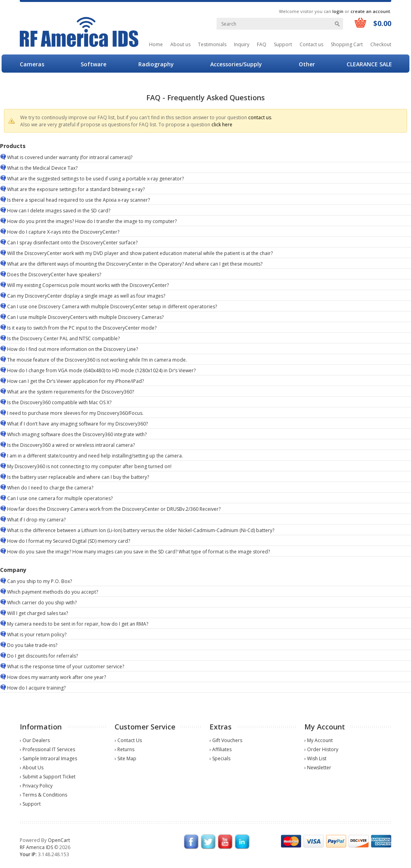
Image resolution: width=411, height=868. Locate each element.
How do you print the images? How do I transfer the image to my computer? (92, 221)
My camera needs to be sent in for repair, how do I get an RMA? (78, 624)
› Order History (321, 749)
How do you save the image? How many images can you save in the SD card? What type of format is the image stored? (139, 552)
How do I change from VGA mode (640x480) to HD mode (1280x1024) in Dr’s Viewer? (101, 370)
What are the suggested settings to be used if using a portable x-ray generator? (95, 179)
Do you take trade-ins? (32, 645)
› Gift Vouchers (226, 740)
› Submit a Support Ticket (48, 777)
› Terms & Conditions (43, 795)
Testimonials (212, 44)
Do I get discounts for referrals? (42, 656)
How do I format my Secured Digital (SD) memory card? (69, 541)
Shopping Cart (347, 44)
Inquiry (242, 44)
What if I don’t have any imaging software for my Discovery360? (77, 424)
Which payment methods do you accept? (53, 592)
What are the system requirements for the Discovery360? (71, 392)
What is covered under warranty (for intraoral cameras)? (70, 157)
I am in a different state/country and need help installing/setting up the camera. (95, 456)
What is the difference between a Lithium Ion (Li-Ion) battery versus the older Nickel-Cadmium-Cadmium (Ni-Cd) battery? (141, 530)
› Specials (220, 758)
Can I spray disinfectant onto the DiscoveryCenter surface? (72, 243)
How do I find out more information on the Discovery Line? (73, 349)
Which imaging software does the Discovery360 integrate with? (77, 434)
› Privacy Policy (36, 786)
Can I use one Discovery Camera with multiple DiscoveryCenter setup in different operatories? (112, 307)
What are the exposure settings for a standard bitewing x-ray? (76, 189)
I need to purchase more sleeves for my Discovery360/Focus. (75, 413)
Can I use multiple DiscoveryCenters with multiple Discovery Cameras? (85, 317)
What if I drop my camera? (36, 520)
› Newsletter (318, 768)
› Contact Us (128, 740)
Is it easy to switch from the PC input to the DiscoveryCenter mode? (82, 328)
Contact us (311, 44)
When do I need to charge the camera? (50, 488)
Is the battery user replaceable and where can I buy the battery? (78, 477)
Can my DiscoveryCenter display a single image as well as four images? (86, 296)
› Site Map (125, 758)
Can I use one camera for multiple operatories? (60, 498)
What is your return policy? (37, 635)
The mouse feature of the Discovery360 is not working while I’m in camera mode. (97, 360)
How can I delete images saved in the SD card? (59, 211)
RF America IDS (36, 847)
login (338, 11)
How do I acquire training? (36, 688)
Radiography (156, 64)
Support (283, 44)
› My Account (319, 740)
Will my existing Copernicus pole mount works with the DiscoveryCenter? (88, 285)
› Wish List (315, 758)
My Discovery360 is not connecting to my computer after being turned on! (89, 466)
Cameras (32, 64)
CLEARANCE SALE (369, 64)
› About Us (32, 768)
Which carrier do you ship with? (42, 603)
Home (156, 44)
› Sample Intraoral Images (48, 758)
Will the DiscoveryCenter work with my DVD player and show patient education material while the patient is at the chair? (140, 253)
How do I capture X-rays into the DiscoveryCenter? (63, 232)
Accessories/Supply (236, 64)
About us (180, 44)
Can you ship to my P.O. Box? (40, 581)
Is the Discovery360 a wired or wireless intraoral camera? (71, 445)
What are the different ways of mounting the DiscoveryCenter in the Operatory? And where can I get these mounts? (135, 264)
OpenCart (59, 840)
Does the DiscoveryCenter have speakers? (54, 275)
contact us (260, 117)
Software (93, 64)
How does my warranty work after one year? (57, 677)
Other (307, 64)
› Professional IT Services (47, 749)
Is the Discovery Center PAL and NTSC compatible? (63, 338)
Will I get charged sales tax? (38, 613)
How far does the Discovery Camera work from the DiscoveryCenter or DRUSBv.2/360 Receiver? (114, 509)
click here (222, 125)
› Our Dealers (35, 740)
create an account (370, 11)
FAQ (262, 44)
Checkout (381, 44)
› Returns (124, 749)
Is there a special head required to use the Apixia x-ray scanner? (78, 200)
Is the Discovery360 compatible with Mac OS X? (59, 402)
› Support (30, 804)
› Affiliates (221, 749)
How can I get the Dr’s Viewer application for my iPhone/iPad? (75, 381)
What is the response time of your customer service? (66, 666)
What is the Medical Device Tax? (42, 168)
